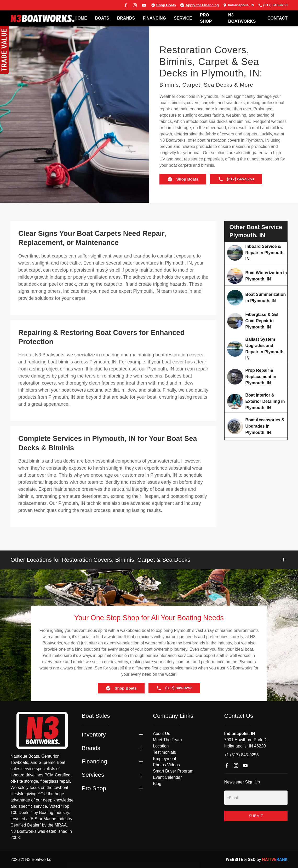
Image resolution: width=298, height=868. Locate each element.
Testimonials (164, 752)
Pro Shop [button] (94, 788)
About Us (162, 734)
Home (81, 18)
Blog (157, 784)
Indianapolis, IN (238, 5)
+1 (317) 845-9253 (242, 755)
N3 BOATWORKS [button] (242, 18)
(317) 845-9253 (273, 5)
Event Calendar (167, 777)
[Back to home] (42, 18)
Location (161, 746)
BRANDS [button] (126, 18)
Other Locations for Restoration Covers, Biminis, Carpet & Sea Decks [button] (100, 560)
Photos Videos (166, 765)
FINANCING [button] (154, 18)
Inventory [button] (94, 735)
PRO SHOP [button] (206, 18)
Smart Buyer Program (173, 771)
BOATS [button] (102, 18)
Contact (277, 18)
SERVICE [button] (183, 18)
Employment (165, 759)
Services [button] (93, 775)
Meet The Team (167, 740)
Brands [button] (91, 748)
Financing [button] (94, 761)
